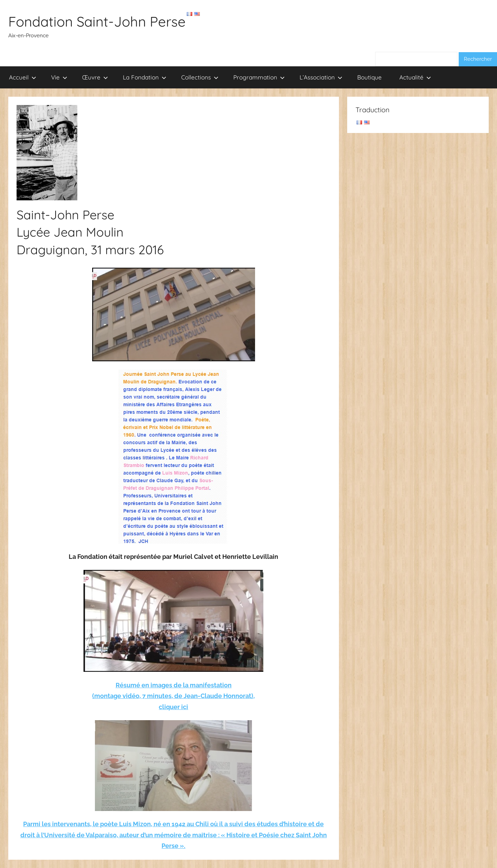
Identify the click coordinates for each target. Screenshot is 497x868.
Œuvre (95, 77)
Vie (59, 77)
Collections (200, 77)
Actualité (415, 77)
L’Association (321, 77)
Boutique (369, 77)
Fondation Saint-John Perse (97, 21)
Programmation (259, 77)
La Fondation (145, 77)
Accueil (23, 77)
